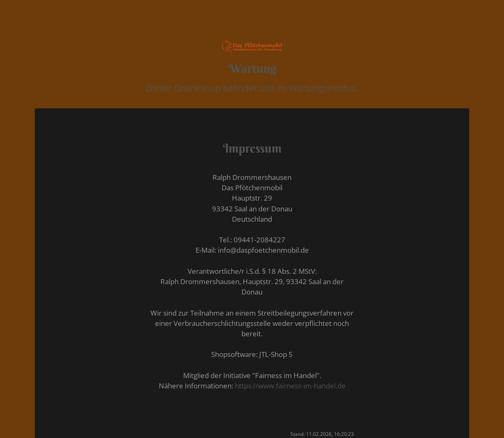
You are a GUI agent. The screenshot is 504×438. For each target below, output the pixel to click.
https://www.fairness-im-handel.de (290, 386)
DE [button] (248, 23)
